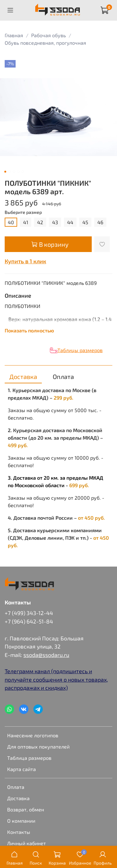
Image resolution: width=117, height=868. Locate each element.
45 (85, 222)
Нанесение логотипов (33, 735)
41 (26, 222)
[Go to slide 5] (22, 172)
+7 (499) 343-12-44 (29, 613)
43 (55, 222)
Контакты (19, 832)
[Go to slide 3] (14, 172)
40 (11, 222)
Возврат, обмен (26, 809)
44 (70, 222)
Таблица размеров (29, 758)
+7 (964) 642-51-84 (29, 621)
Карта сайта (22, 769)
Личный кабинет (27, 843)
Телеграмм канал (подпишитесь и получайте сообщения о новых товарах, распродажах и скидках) (56, 679)
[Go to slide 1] (5, 172)
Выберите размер (23, 212)
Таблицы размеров (80, 350)
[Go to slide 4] (18, 172)
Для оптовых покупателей (38, 747)
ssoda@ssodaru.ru (46, 655)
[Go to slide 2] (9, 172)
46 (100, 222)
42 (40, 222)
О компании (21, 821)
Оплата (16, 787)
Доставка (18, 798)
